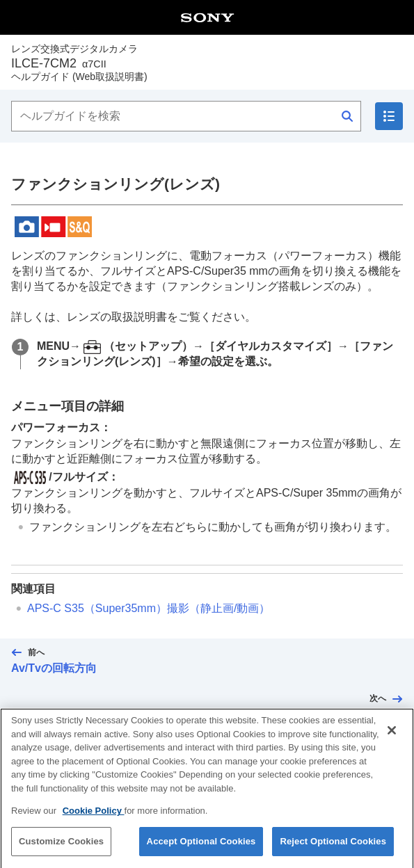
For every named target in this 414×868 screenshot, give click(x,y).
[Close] (392, 741)
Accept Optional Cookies (201, 852)
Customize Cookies (61, 852)
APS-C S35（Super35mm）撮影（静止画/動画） (149, 608)
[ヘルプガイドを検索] (186, 116)
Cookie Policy (94, 822)
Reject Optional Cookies (333, 852)
